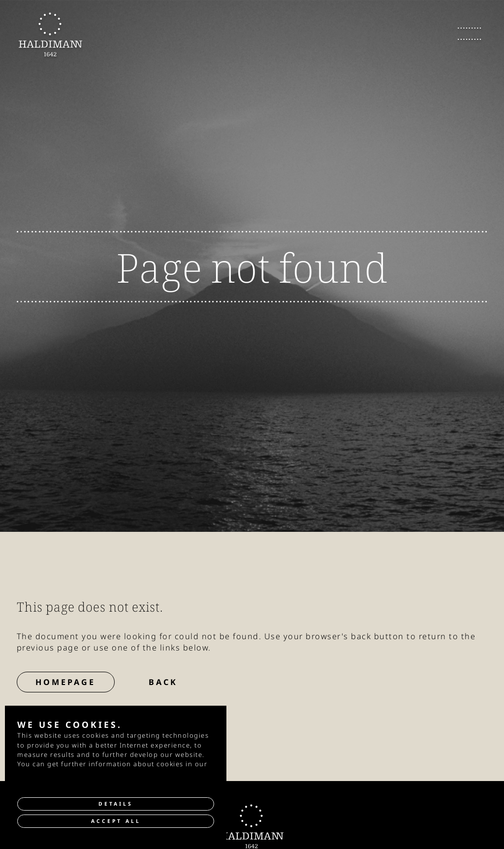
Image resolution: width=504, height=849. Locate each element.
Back (163, 682)
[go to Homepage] (51, 34)
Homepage (65, 682)
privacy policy (42, 774)
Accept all (116, 821)
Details (116, 804)
